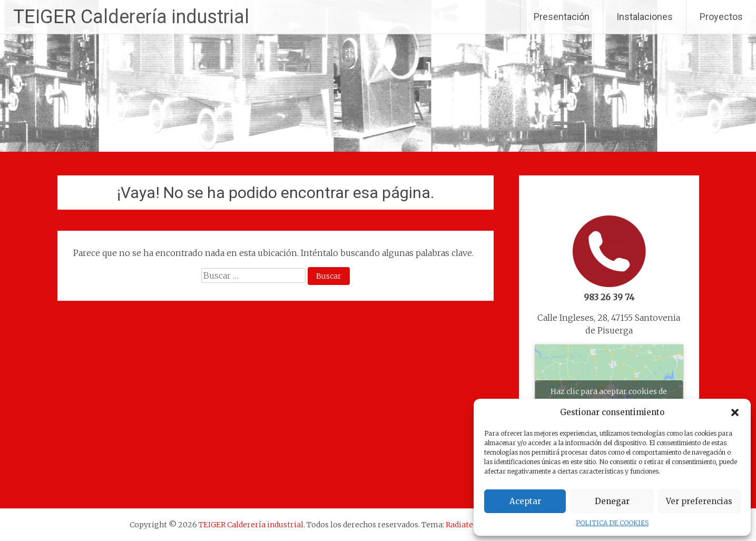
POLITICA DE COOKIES (612, 523)
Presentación (562, 17)
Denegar (612, 501)
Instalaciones (645, 17)
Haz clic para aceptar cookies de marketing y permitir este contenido (609, 397)
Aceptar (525, 501)
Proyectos (721, 17)
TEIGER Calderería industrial (131, 17)
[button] (735, 412)
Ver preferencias (699, 501)
